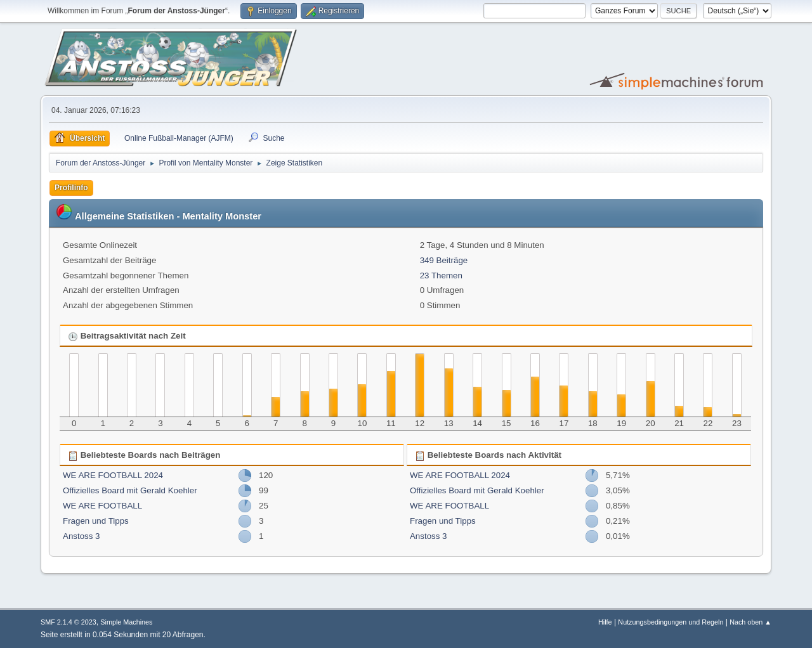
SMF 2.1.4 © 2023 (69, 622)
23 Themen (441, 275)
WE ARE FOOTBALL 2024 (113, 475)
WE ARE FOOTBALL (102, 506)
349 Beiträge (444, 260)
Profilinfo (71, 188)
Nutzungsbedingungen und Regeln (671, 622)
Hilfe (605, 622)
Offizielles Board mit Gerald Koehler (130, 490)
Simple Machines (126, 622)
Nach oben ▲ (750, 622)
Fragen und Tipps (96, 521)
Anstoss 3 (82, 536)
